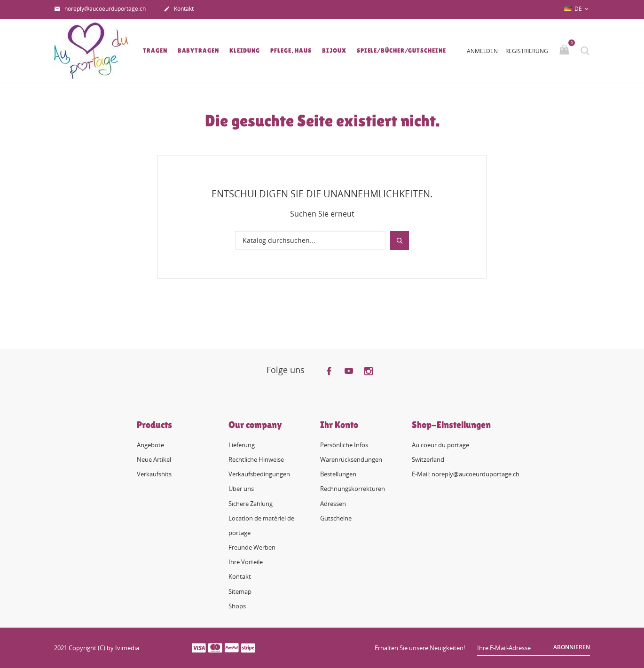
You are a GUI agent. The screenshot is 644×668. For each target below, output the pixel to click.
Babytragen (198, 50)
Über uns (241, 489)
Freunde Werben (252, 547)
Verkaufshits (154, 474)
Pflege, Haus (291, 50)
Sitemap (240, 591)
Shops (237, 606)
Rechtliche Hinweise (256, 459)
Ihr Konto (339, 425)
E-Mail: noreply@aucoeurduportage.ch (466, 474)
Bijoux (334, 50)
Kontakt (179, 9)
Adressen (333, 504)
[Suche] (310, 241)
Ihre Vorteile (246, 562)
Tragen (155, 50)
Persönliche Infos (344, 445)
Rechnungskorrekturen (353, 489)
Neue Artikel (154, 459)
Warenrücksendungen (351, 459)
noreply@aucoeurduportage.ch (100, 9)
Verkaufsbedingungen (259, 474)
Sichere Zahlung (251, 504)
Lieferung (242, 445)
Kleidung (245, 50)
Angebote (150, 445)
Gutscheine (336, 518)
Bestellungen (338, 474)
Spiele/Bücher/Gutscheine (401, 50)
